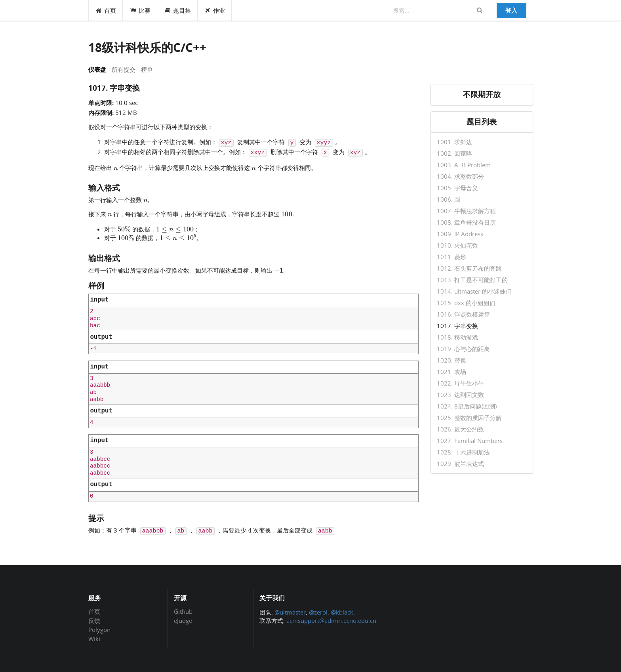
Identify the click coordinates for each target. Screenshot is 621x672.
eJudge (183, 620)
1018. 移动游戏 (457, 337)
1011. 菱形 (451, 257)
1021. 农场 (451, 372)
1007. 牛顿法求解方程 (466, 211)
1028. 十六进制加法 (463, 452)
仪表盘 (97, 69)
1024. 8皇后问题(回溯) (467, 406)
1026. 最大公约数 (460, 429)
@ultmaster (290, 612)
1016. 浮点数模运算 (463, 314)
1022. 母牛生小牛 (460, 383)
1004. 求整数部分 (460, 176)
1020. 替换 (451, 360)
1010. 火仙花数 (457, 245)
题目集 (177, 10)
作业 (215, 10)
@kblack (342, 612)
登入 (511, 10)
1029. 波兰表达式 (460, 463)
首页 (106, 10)
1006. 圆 (449, 199)
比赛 (140, 10)
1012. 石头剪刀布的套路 (469, 268)
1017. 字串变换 (457, 326)
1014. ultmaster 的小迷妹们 (474, 291)
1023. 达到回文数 (460, 395)
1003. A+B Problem (464, 165)
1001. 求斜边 (454, 142)
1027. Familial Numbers (470, 441)
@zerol (318, 612)
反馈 (94, 620)
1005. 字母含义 (457, 188)
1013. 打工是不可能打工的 (472, 280)
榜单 (147, 69)
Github (183, 612)
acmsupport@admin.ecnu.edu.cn (331, 620)
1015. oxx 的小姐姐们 (466, 303)
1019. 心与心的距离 (463, 349)
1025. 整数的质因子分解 (469, 418)
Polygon (99, 630)
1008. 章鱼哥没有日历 (466, 222)
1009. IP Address (460, 234)
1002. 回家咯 (454, 153)
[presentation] (116, 167)
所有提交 (124, 69)
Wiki (94, 639)
